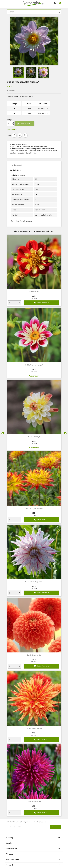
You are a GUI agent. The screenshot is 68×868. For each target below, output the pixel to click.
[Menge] (9, 124)
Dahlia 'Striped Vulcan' (34, 728)
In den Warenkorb (25, 124)
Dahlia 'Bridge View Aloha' (34, 508)
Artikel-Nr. (14, 170)
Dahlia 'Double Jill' (34, 437)
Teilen (14, 135)
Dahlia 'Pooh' (34, 292)
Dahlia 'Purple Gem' (34, 802)
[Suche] (34, 12)
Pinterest (25, 135)
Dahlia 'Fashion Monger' (34, 365)
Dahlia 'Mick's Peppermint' (34, 582)
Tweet (20, 135)
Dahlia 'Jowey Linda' (34, 655)
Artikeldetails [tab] (17, 165)
